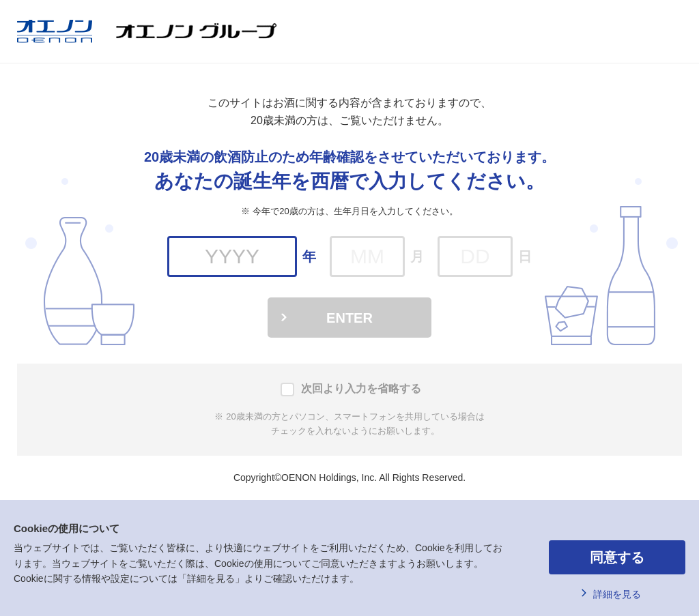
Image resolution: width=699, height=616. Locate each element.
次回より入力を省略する (361, 388)
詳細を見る (617, 594)
